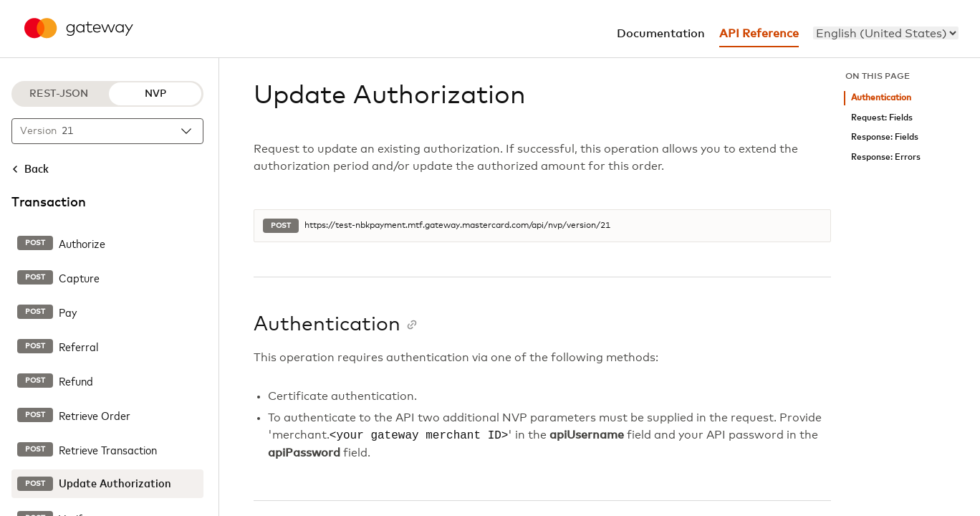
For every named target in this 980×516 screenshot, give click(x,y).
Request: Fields (882, 118)
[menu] (886, 33)
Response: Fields (885, 137)
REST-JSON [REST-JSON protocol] (59, 94)
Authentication (881, 98)
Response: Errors (886, 157)
